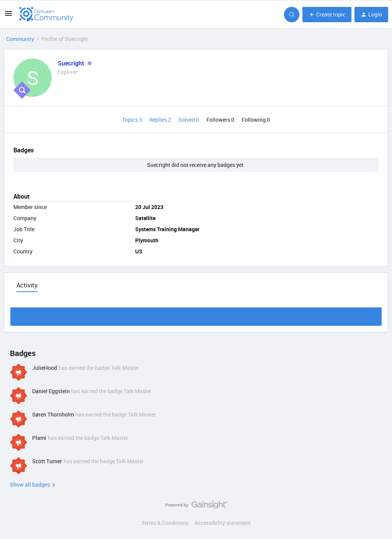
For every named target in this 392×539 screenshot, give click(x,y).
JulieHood (45, 368)
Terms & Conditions (165, 523)
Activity (27, 285)
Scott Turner (47, 461)
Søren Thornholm (53, 414)
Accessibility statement (223, 523)
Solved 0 (189, 120)
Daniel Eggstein (51, 391)
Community (20, 39)
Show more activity (196, 314)
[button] (8, 16)
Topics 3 (133, 120)
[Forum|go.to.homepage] (46, 15)
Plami (39, 438)
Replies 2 (161, 120)
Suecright (71, 63)
